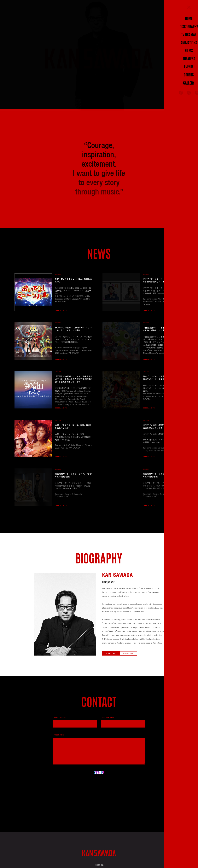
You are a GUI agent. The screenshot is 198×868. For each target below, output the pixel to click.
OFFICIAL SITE (61, 311)
